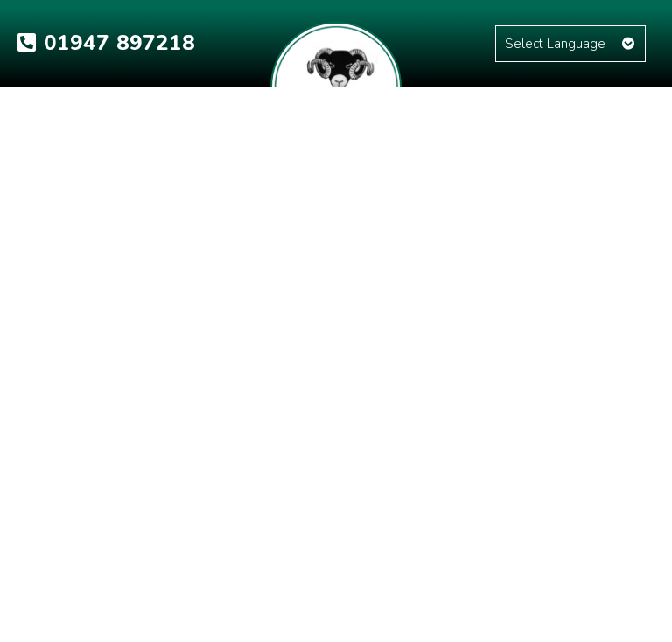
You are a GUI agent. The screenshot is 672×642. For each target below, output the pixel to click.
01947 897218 (106, 43)
